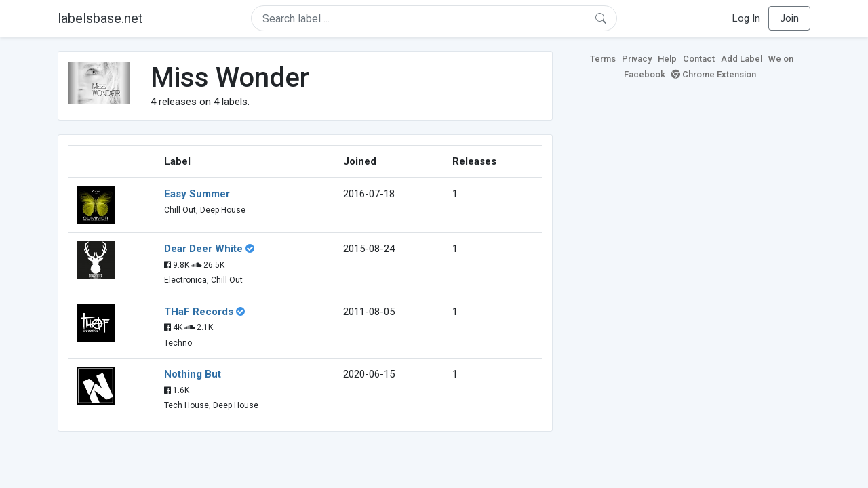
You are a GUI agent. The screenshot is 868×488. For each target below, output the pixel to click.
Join (789, 18)
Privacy (637, 59)
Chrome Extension (714, 74)
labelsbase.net (100, 18)
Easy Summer (197, 194)
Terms (603, 59)
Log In (746, 18)
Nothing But (193, 374)
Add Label (742, 59)
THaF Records (199, 312)
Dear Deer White (203, 249)
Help (667, 59)
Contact (699, 59)
